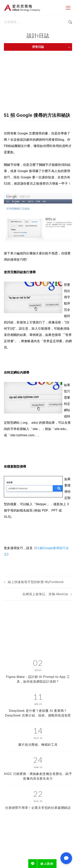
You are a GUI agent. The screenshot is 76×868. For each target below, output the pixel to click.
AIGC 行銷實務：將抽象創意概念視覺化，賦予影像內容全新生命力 (38, 776)
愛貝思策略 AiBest (22, 8)
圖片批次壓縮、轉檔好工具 (38, 745)
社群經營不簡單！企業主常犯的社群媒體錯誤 (38, 808)
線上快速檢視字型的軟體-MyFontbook (36, 582)
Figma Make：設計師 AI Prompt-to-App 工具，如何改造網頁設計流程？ (38, 679)
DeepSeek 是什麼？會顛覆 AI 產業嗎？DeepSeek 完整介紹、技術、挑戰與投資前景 (38, 713)
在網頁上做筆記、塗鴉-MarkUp (45, 594)
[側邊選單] (68, 8)
